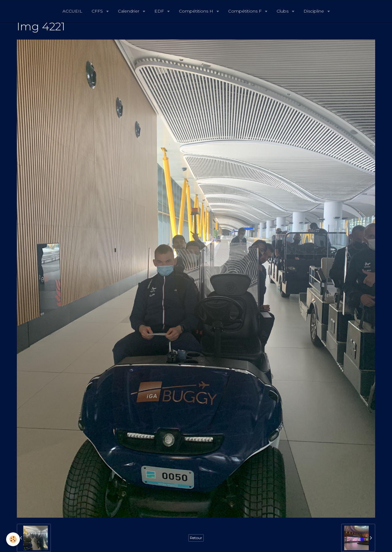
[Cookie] (13, 539)
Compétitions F (245, 11)
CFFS (98, 11)
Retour (196, 538)
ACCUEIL (72, 11)
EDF (160, 11)
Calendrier (129, 11)
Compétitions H (197, 11)
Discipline (314, 11)
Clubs (283, 11)
